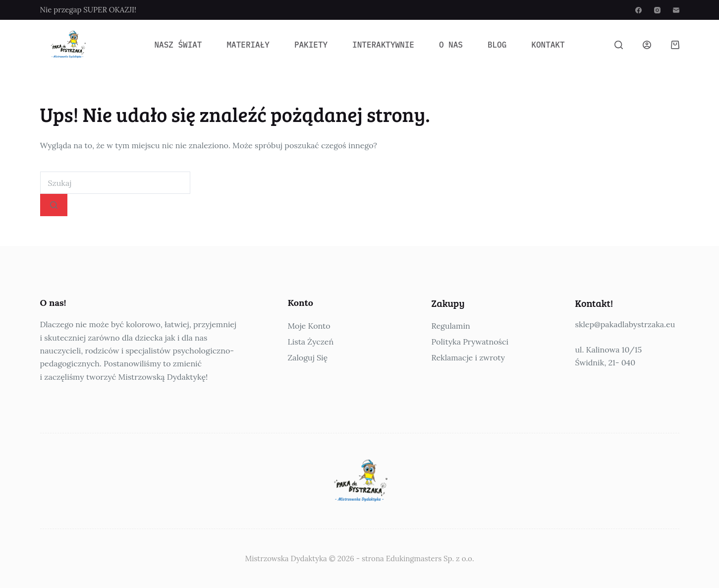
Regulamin (451, 326)
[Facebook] (638, 10)
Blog (497, 45)
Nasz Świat (178, 45)
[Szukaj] (619, 45)
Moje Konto (309, 326)
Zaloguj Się (308, 357)
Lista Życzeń (311, 342)
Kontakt (548, 45)
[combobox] (115, 183)
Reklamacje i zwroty (468, 357)
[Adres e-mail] (676, 10)
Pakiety (311, 45)
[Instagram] (657, 10)
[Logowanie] (647, 45)
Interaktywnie (383, 45)
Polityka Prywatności (470, 342)
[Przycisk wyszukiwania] (54, 205)
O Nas (451, 45)
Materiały (248, 45)
